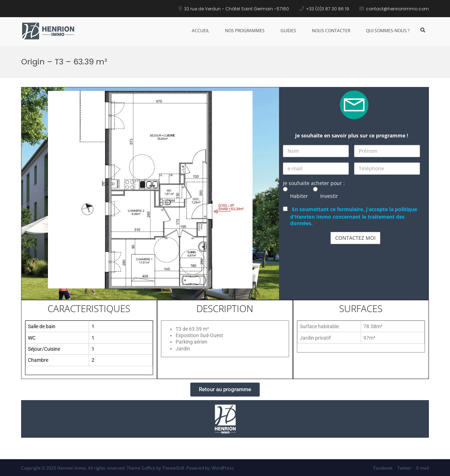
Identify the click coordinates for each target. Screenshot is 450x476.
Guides (288, 31)
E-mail (423, 468)
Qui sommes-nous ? (388, 31)
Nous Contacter (331, 31)
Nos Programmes (245, 31)
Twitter (404, 468)
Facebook (383, 468)
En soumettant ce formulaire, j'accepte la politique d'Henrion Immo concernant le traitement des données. (354, 216)
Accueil (200, 31)
